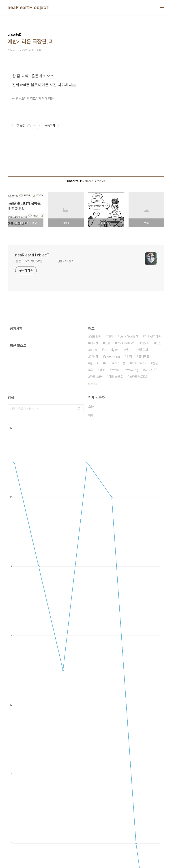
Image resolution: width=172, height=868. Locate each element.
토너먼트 (144, 356)
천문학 (145, 343)
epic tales (139, 363)
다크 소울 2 (116, 377)
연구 (128, 350)
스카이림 (120, 363)
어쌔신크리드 (153, 336)
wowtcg (132, 370)
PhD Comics (126, 343)
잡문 (155, 363)
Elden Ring (112, 356)
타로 (102, 370)
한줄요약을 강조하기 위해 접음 (35, 99)
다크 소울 (96, 377)
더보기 (92, 384)
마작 (110, 336)
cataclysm (111, 350)
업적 (129, 356)
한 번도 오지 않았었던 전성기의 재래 (45, 261)
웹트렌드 (95, 336)
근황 (107, 343)
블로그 (94, 363)
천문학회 (143, 350)
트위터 (116, 370)
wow (94, 350)
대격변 (94, 343)
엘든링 (94, 356)
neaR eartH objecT (28, 8)
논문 (159, 343)
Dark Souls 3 (129, 336)
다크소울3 (151, 370)
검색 (79, 409)
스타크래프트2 (138, 377)
